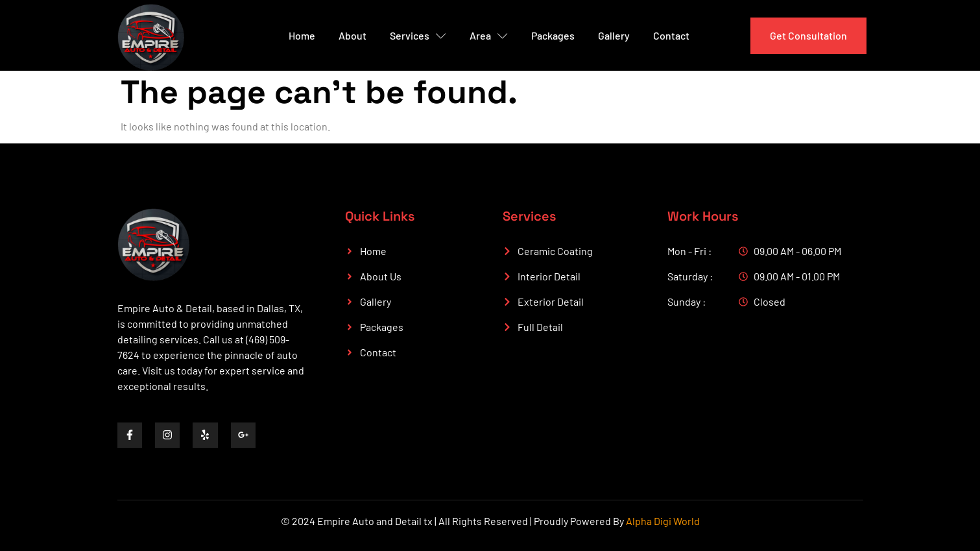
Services (418, 35)
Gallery (614, 35)
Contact (671, 35)
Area (489, 35)
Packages (553, 35)
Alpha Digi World (663, 521)
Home (302, 35)
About (353, 35)
